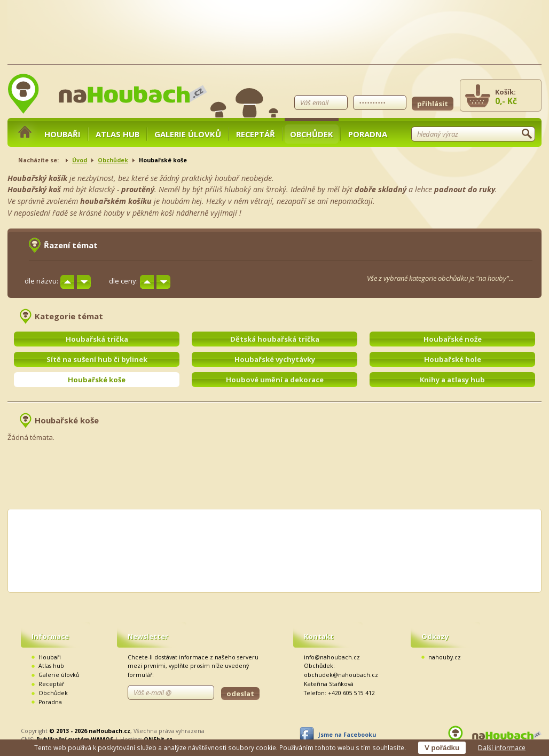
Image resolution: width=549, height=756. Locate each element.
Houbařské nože (453, 339)
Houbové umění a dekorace (275, 380)
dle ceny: (123, 281)
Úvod (80, 160)
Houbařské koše (97, 380)
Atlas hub (117, 134)
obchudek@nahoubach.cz (341, 675)
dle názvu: (41, 281)
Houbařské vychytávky (275, 359)
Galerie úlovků (188, 134)
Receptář (256, 134)
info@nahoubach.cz (332, 657)
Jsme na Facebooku (347, 735)
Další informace (502, 747)
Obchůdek (312, 134)
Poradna (368, 134)
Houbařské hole (453, 359)
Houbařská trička (97, 339)
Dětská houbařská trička (275, 339)
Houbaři (62, 134)
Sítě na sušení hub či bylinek (97, 359)
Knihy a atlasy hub (452, 380)
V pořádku (442, 748)
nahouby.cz (445, 657)
